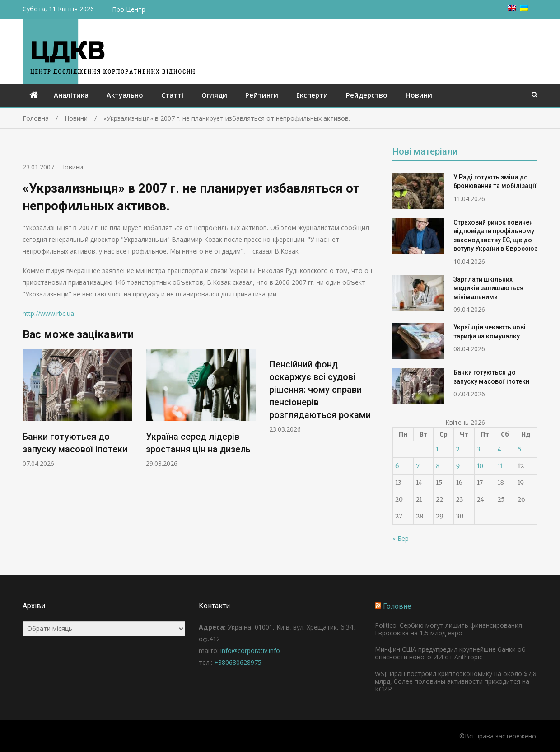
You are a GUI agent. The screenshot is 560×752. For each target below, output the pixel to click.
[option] (77, 408)
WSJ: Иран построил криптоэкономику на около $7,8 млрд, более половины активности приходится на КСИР (456, 681)
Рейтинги (262, 95)
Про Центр (129, 9)
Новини (419, 95)
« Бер (401, 538)
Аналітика (71, 95)
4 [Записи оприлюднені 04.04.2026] (500, 449)
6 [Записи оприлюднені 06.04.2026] (397, 466)
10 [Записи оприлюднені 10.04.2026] (480, 466)
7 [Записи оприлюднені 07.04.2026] (418, 466)
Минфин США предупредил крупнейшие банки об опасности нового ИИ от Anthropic (450, 653)
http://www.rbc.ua (48, 313)
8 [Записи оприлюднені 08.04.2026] (438, 466)
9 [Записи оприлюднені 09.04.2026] (458, 466)
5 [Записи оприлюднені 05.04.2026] (519, 449)
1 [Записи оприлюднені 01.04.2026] (437, 449)
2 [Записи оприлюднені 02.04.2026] (458, 449)
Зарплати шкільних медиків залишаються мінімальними (488, 288)
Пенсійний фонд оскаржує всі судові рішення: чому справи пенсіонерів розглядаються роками (320, 390)
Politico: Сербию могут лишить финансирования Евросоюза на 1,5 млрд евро (448, 629)
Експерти (312, 95)
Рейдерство (367, 95)
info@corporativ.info (250, 651)
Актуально (125, 95)
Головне (397, 606)
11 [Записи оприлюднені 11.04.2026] (500, 466)
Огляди (214, 95)
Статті (172, 95)
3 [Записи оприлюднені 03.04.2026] (479, 449)
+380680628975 (238, 662)
